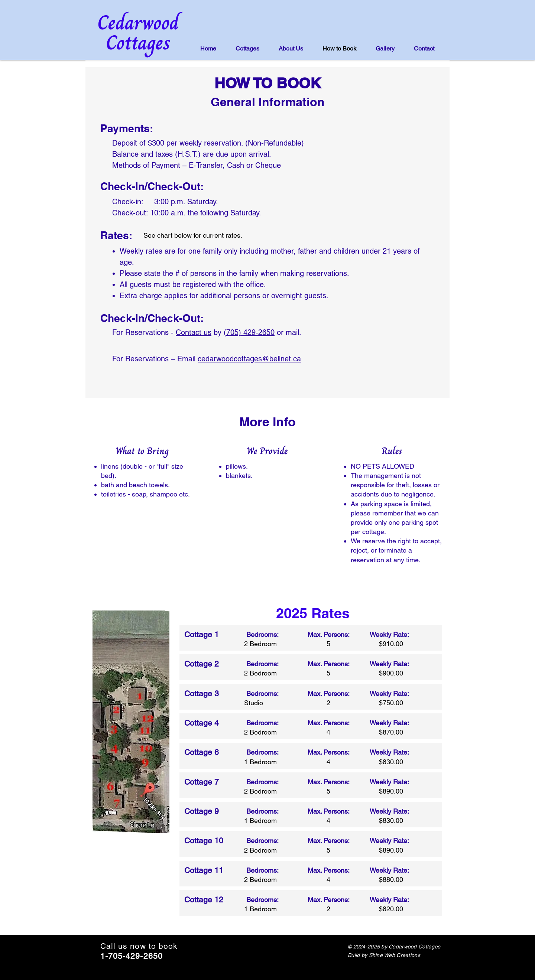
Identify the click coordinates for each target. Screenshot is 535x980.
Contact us (194, 332)
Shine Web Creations (395, 955)
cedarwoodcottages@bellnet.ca (249, 359)
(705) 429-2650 (249, 332)
